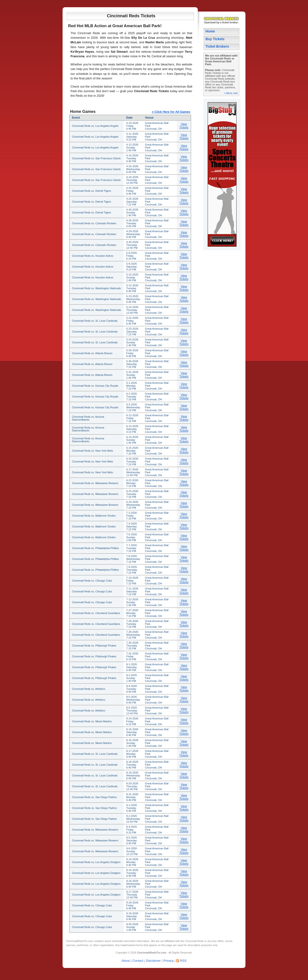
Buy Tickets (215, 39)
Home (210, 31)
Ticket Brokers (217, 46)
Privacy (168, 961)
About (126, 961)
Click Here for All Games (171, 112)
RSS (183, 961)
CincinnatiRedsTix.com (80, 941)
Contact (138, 961)
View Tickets (184, 126)
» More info (231, 93)
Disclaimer (153, 961)
